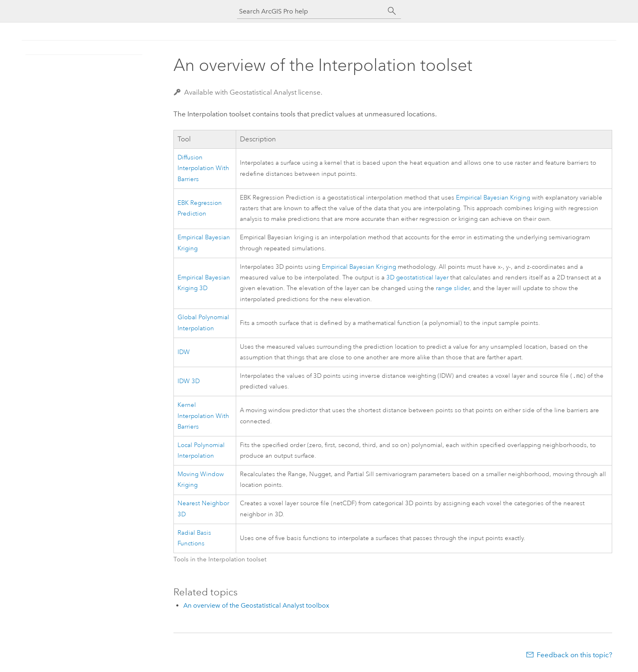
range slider (453, 288)
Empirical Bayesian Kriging (493, 198)
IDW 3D (189, 382)
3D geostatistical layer (417, 278)
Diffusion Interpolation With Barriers (203, 168)
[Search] (392, 11)
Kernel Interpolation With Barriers (203, 417)
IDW (184, 352)
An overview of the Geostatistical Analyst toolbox (256, 606)
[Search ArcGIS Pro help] (311, 11)
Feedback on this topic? (574, 656)
